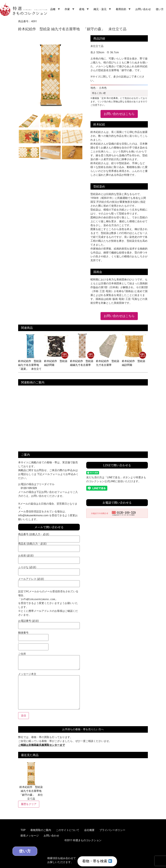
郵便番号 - (33, 640)
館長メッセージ (30, 836)
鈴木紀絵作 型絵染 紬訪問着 (56, 361)
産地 (82, 9)
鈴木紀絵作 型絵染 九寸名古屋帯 (108, 361)
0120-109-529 (29, 488)
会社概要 (89, 830)
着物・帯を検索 (97, 861)
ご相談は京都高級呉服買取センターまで (41, 745)
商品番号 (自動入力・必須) (49, 537)
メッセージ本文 (49, 691)
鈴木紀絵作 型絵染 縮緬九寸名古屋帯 (82, 361)
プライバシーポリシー (112, 830)
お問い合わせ (143, 9)
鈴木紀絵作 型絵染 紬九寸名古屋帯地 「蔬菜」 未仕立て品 (30, 365)
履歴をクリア (29, 804)
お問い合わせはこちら (119, 114)
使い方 (160, 9)
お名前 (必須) (49, 558)
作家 (67, 9)
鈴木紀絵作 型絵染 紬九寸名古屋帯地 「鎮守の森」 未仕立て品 (31, 781)
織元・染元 (100, 9)
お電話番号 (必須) (49, 623)
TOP (23, 830)
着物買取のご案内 (41, 830)
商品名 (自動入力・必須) (49, 546)
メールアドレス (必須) (49, 581)
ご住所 (49, 661)
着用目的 (121, 9)
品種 (53, 9)
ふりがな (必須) (49, 570)
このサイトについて (68, 830)
